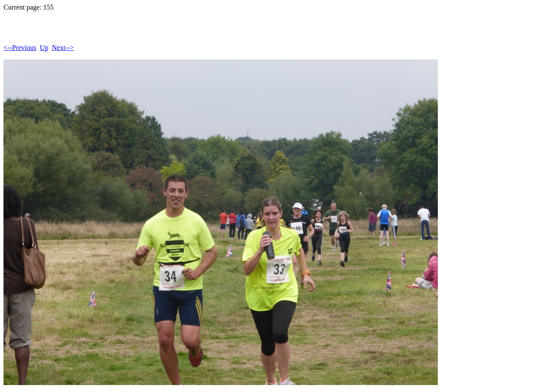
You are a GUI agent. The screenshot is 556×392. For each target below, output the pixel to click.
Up (44, 48)
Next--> (63, 48)
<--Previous (20, 48)
